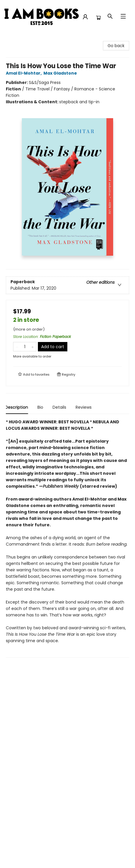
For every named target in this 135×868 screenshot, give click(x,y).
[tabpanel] (67, 538)
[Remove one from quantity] (17, 347)
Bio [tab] (41, 407)
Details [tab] (60, 407)
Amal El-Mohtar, (25, 73)
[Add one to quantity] (33, 347)
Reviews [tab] (84, 407)
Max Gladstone (61, 73)
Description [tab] (17, 407)
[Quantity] (25, 347)
